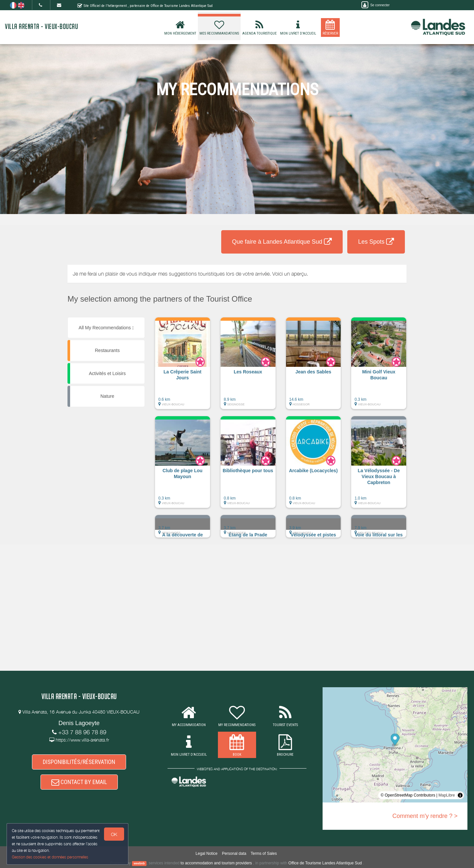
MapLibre (447, 795)
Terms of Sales (264, 854)
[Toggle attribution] (460, 795)
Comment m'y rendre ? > (425, 816)
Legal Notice (207, 854)
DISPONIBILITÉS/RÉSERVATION (79, 762)
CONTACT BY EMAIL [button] (79, 782)
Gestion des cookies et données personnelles (50, 857)
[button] (183, 366)
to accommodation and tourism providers (216, 863)
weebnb (139, 863)
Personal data (234, 854)
